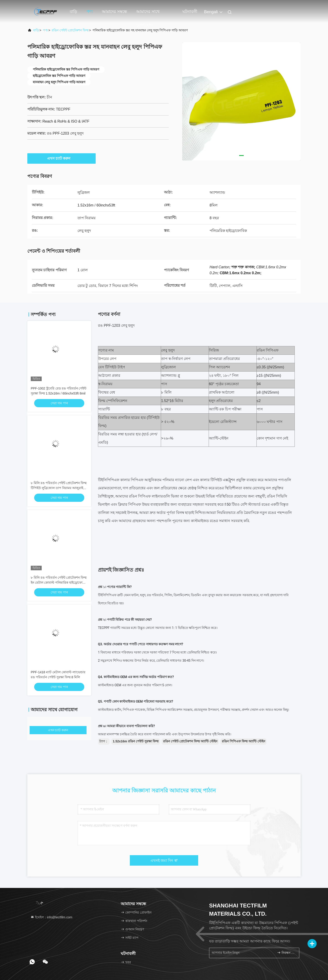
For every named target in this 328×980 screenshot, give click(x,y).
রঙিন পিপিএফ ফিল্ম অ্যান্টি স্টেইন (243, 741)
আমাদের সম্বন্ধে (114, 12)
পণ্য (90, 12)
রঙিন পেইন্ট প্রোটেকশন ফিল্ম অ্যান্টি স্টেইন (190, 741)
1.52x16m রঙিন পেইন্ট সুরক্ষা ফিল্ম (136, 741)
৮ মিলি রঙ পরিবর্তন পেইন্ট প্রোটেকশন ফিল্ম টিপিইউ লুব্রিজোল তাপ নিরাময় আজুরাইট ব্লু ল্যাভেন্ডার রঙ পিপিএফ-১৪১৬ (59, 488)
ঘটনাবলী (190, 12)
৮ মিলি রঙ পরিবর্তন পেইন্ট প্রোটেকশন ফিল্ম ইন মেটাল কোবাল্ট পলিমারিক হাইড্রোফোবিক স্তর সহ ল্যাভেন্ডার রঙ (59, 583)
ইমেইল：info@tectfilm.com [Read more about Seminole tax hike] (51, 917)
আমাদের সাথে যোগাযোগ (148, 14)
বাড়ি (73, 12)
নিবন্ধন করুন (286, 953)
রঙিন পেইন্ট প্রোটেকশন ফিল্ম (70, 30)
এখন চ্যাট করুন (62, 158)
